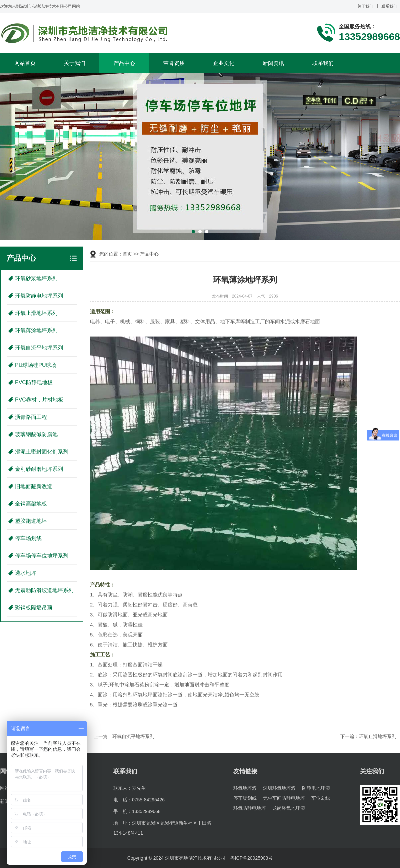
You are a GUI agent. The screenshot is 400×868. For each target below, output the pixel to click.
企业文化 (224, 63)
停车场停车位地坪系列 (42, 556)
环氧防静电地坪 (250, 808)
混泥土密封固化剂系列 (42, 452)
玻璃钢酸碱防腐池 (36, 434)
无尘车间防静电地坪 (284, 798)
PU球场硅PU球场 (36, 365)
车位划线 (321, 798)
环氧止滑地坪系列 (36, 313)
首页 (127, 254)
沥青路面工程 (31, 417)
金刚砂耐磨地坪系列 (39, 469)
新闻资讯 (273, 63)
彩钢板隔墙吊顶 (34, 608)
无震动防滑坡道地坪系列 (44, 590)
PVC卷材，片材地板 (39, 400)
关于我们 (365, 6)
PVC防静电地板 (34, 382)
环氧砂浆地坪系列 (36, 278)
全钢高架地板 (31, 504)
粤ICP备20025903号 (252, 858)
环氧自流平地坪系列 (39, 348)
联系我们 (389, 6)
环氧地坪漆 (245, 788)
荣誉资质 (174, 63)
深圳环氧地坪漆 (279, 788)
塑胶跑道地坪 (31, 521)
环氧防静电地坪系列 (39, 296)
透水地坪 (26, 573)
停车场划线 (28, 538)
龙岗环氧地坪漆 (289, 808)
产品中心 (124, 63)
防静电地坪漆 (316, 788)
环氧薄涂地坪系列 (36, 330)
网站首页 (25, 63)
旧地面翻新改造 (34, 486)
